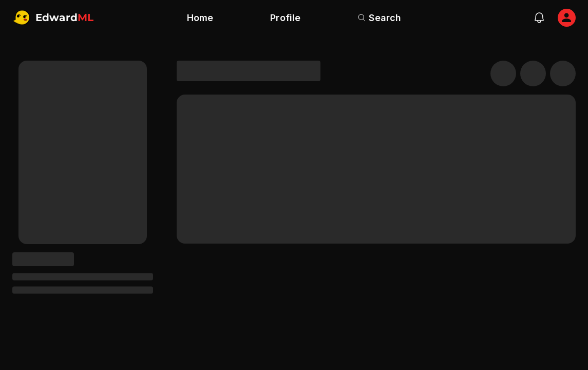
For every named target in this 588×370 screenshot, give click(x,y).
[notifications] (539, 17)
